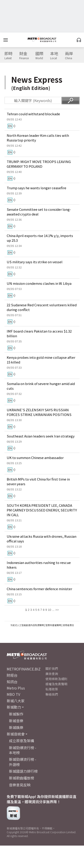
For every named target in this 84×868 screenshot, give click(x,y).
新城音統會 (16, 734)
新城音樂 (16, 721)
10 (50, 610)
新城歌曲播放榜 (22, 778)
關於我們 (52, 668)
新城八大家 (16, 701)
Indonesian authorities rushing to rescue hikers (39, 565)
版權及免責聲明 (56, 684)
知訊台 (12, 682)
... (53, 610)
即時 (9, 56)
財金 (24, 56)
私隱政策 (52, 689)
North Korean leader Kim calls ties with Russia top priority (38, 138)
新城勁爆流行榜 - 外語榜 (23, 762)
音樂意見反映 (20, 785)
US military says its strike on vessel (35, 262)
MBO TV (13, 694)
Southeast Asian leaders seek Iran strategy (41, 436)
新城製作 (16, 714)
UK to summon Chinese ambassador (35, 458)
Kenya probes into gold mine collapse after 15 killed (41, 360)
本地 (54, 56)
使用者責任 (68, 625)
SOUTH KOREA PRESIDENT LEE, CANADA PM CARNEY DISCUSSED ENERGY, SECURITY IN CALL (42, 510)
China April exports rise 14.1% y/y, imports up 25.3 (40, 238)
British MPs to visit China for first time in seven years (38, 481)
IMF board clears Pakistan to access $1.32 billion (39, 333)
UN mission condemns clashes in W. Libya (39, 283)
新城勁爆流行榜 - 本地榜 (23, 750)
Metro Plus (16, 688)
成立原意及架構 (22, 741)
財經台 (12, 675)
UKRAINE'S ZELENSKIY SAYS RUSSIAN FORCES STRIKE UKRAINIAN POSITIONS (39, 412)
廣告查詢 (52, 674)
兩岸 (69, 56)
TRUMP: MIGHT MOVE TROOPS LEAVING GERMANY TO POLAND (39, 164)
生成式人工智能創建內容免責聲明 (27, 625)
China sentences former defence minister (39, 589)
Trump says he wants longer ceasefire (37, 188)
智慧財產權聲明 (53, 625)
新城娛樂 (16, 727)
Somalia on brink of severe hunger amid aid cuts (41, 386)
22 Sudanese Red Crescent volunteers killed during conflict (42, 307)
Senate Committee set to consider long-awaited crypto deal (39, 212)
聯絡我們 (52, 694)
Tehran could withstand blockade (33, 114)
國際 (39, 56)
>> (57, 610)
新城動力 (14, 707)
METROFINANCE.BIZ (24, 669)
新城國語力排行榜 (23, 771)
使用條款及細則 (56, 679)
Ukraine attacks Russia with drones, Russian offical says (42, 539)
